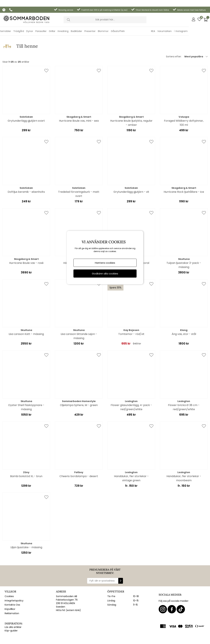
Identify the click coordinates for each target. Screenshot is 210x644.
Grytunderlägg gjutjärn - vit (131, 179)
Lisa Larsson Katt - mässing (26, 322)
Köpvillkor (10, 597)
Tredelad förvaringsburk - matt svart (79, 181)
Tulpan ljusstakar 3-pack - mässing (184, 253)
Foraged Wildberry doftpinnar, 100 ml (184, 110)
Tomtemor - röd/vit (131, 322)
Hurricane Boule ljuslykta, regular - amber (131, 110)
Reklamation (12, 601)
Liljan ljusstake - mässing (26, 535)
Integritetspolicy (14, 588)
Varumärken (186, 25)
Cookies (9, 584)
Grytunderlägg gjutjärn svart (26, 108)
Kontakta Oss (12, 592)
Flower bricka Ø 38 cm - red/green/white (184, 395)
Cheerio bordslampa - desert (79, 464)
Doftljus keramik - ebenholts (26, 179)
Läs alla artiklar (13, 615)
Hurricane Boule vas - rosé (26, 250)
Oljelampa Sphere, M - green (79, 393)
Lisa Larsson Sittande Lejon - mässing (79, 324)
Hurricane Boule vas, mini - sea (79, 108)
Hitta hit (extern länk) (68, 598)
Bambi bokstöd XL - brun (26, 464)
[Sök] (105, 13)
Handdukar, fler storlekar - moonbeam (184, 466)
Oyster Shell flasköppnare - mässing (26, 395)
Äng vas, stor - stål (184, 322)
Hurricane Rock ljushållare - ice (184, 179)
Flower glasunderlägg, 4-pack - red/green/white (131, 395)
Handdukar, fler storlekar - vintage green (131, 466)
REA (174, 25)
